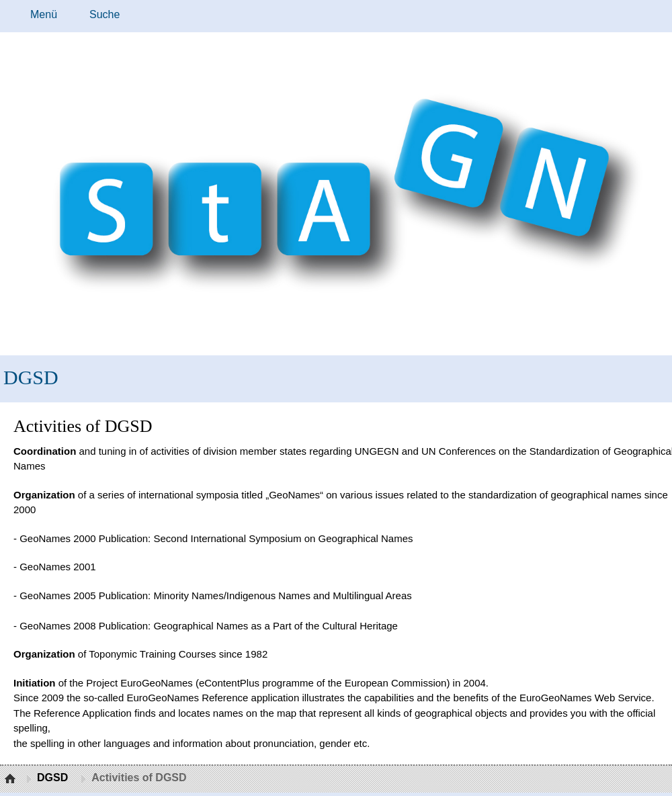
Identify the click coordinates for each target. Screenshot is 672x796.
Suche (104, 14)
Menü (44, 14)
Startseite (12, 779)
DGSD (31, 377)
